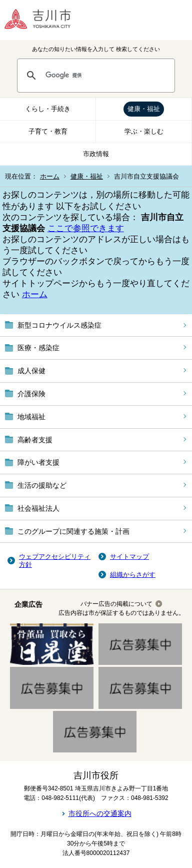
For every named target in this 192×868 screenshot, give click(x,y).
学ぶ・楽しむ (144, 131)
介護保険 (31, 394)
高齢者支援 (35, 440)
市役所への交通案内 (100, 813)
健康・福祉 (144, 109)
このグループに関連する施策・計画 (73, 531)
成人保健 (31, 371)
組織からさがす (133, 575)
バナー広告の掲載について (116, 604)
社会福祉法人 (38, 508)
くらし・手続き (48, 109)
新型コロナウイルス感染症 (59, 325)
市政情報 (96, 154)
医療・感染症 (38, 348)
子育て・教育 (48, 131)
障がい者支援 (38, 462)
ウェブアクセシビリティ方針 (55, 561)
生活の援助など (42, 485)
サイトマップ (129, 557)
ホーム (50, 176)
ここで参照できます (86, 228)
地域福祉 (31, 417)
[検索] (105, 76)
